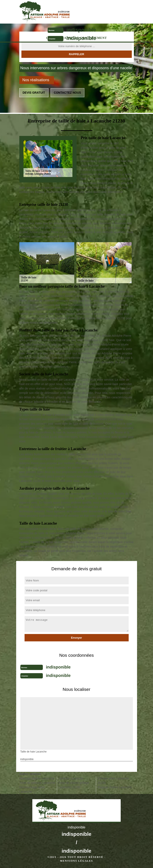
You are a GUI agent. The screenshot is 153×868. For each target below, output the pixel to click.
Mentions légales (76, 861)
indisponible (81, 30)
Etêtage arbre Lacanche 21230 (113, 781)
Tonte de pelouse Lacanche (37, 783)
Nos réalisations (36, 80)
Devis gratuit (34, 93)
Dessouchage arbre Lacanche (32, 789)
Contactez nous (68, 93)
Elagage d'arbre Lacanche (115, 787)
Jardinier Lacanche (71, 778)
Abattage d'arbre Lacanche (37, 778)
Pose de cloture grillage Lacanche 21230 (74, 785)
